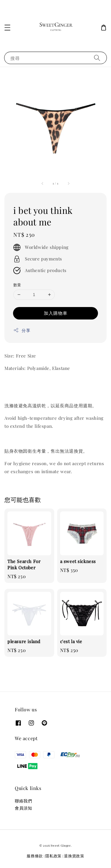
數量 (17, 285)
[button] (7, 28)
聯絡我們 (23, 801)
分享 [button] (22, 330)
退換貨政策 (74, 856)
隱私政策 (53, 856)
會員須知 (23, 808)
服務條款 (35, 856)
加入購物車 (56, 313)
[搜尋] (97, 58)
